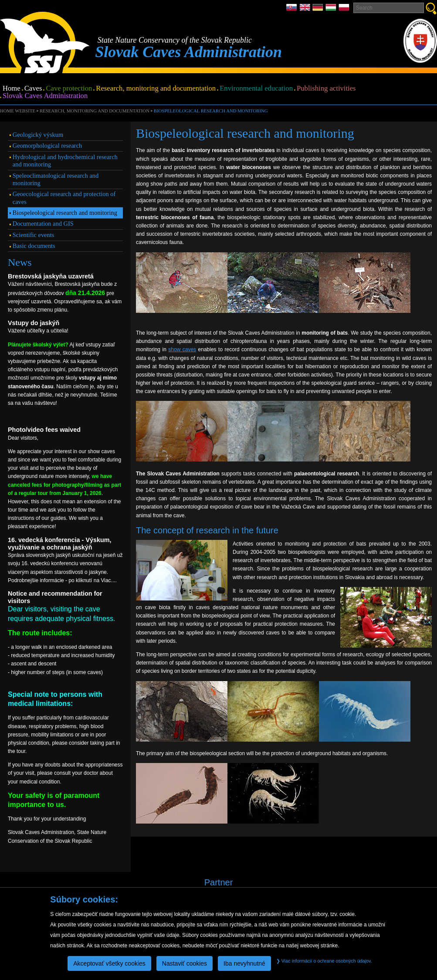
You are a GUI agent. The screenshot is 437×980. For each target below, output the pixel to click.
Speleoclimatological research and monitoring (56, 179)
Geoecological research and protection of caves (64, 198)
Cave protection (69, 89)
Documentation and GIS (43, 224)
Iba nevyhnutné (244, 963)
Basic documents (34, 246)
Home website (18, 111)
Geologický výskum (38, 135)
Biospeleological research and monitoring (211, 111)
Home (12, 89)
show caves (182, 349)
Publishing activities (326, 89)
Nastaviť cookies (185, 963)
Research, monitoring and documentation (156, 89)
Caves (33, 89)
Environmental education (256, 89)
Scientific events (34, 235)
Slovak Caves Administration (45, 96)
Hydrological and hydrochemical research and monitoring (65, 161)
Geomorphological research (47, 146)
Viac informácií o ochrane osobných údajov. (324, 961)
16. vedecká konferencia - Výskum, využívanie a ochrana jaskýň (60, 544)
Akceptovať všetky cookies (109, 963)
